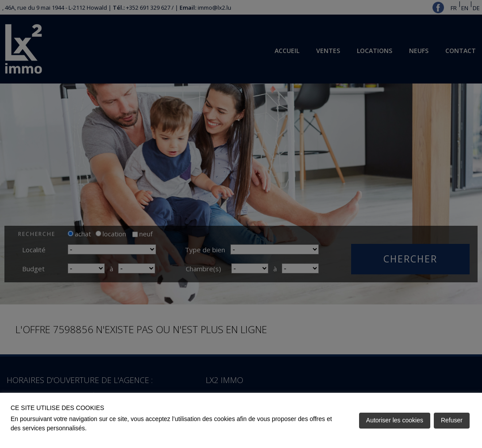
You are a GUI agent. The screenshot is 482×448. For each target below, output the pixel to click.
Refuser (452, 420)
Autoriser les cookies (395, 420)
